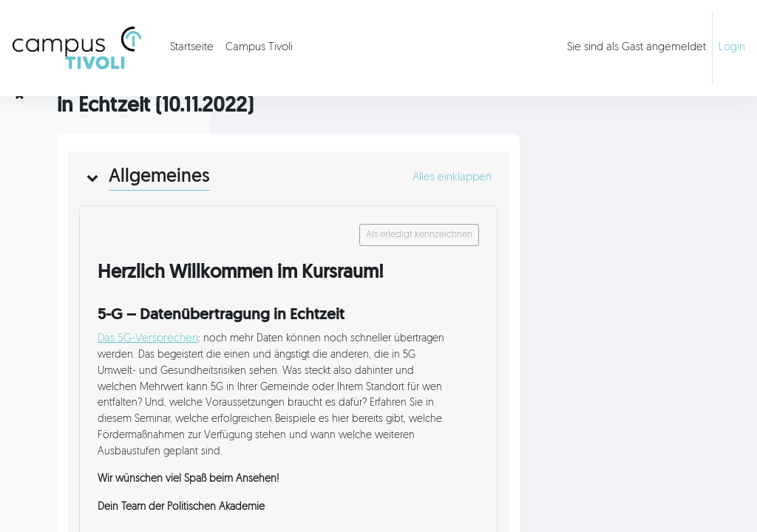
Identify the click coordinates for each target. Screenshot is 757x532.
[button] (297, 219)
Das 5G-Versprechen (353, 381)
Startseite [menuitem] (192, 48)
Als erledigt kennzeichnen (606, 276)
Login (732, 48)
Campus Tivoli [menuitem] (259, 48)
